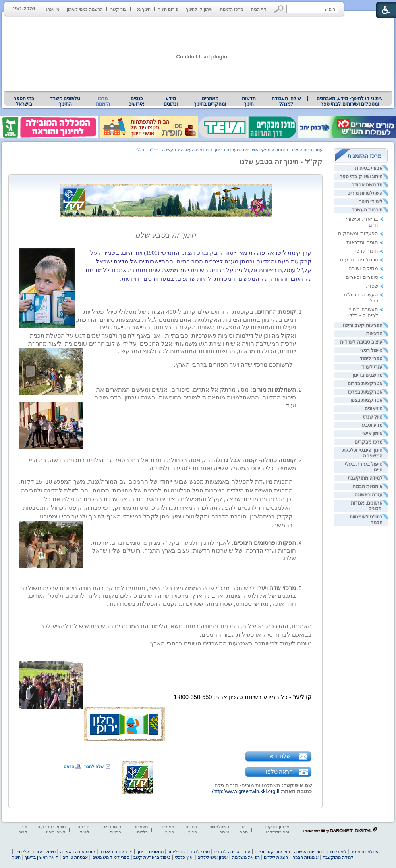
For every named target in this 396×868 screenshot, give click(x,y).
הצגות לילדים (276, 857)
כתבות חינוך (191, 829)
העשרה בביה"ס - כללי (156, 150)
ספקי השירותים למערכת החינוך (242, 150)
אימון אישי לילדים (212, 857)
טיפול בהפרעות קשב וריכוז (51, 829)
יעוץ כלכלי (184, 857)
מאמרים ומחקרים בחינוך (210, 101)
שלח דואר (278, 756)
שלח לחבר (94, 766)
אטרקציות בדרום (365, 384)
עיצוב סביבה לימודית (361, 342)
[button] (279, 9)
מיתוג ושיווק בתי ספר (361, 177)
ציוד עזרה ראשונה (116, 851)
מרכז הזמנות (232, 9)
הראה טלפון (279, 772)
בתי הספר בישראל (24, 101)
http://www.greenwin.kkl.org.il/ (246, 791)
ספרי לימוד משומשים (111, 857)
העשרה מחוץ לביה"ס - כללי (363, 312)
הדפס (69, 766)
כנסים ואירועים (137, 101)
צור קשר (119, 9)
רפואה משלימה (246, 857)
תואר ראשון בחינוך (41, 857)
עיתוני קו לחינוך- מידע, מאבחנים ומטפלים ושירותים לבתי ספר (350, 101)
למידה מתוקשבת (365, 478)
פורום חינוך (168, 9)
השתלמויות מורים (365, 193)
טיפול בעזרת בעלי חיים (35, 851)
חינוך (16, 857)
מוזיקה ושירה (363, 268)
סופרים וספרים (362, 277)
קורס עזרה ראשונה (78, 851)
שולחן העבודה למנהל (286, 101)
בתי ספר (244, 829)
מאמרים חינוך (167, 829)
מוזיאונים (374, 409)
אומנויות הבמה (368, 486)
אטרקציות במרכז (365, 392)
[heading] (165, 215)
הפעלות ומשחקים (358, 233)
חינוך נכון (142, 9)
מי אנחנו (52, 9)
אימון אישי (372, 434)
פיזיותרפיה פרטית (112, 829)
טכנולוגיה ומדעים (359, 260)
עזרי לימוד (372, 367)
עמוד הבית (313, 150)
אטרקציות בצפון (366, 400)
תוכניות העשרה (367, 210)
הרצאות (374, 334)
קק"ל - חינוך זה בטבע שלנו (281, 162)
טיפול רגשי (371, 350)
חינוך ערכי (367, 251)
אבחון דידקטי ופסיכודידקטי (277, 829)
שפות (372, 286)
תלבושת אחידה (367, 185)
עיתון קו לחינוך (199, 9)
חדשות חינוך (249, 101)
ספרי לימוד (371, 359)
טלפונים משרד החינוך (65, 101)
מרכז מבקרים (369, 442)
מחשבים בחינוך (367, 375)
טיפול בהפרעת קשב (152, 857)
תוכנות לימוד (83, 829)
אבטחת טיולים (75, 857)
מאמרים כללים (141, 829)
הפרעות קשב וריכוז (363, 325)
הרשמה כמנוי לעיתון (85, 9)
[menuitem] (350, 101)
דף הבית (259, 9)
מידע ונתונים (171, 101)
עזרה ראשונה (369, 495)
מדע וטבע (372, 425)
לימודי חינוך (371, 202)
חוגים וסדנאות (362, 242)
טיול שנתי (373, 417)
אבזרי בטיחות (369, 168)
